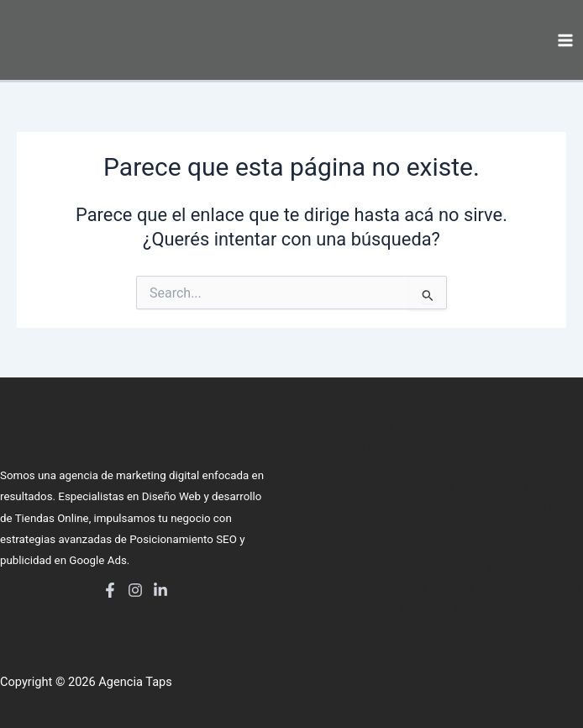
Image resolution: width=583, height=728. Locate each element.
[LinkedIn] (160, 590)
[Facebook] (110, 590)
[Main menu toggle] (565, 40)
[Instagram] (135, 590)
